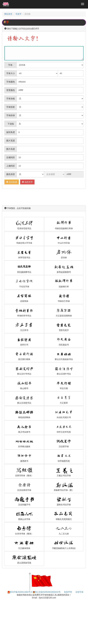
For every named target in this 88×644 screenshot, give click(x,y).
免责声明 (68, 592)
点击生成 (12, 182)
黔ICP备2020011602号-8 (20, 592)
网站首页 (8, 14)
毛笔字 (18, 14)
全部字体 (79, 592)
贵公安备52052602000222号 (47, 592)
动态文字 (27, 182)
